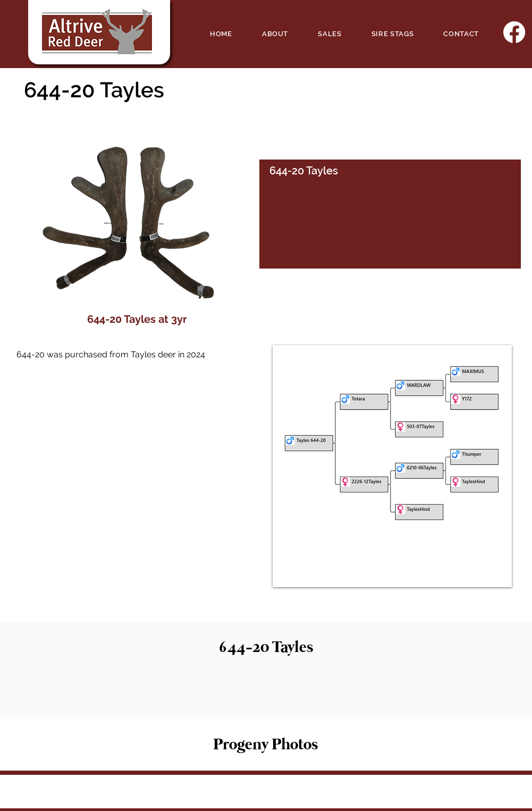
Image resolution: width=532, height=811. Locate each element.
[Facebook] (514, 32)
